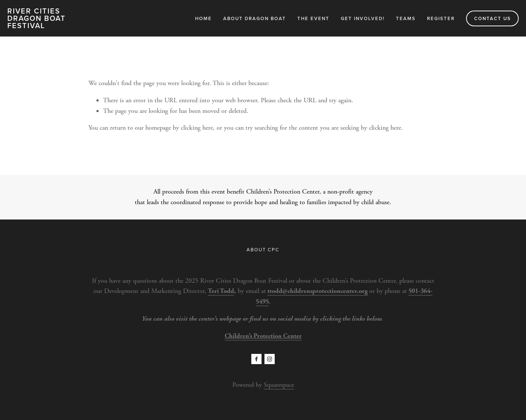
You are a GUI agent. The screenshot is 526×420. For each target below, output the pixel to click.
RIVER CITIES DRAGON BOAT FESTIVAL (37, 18)
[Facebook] (256, 359)
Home (203, 18)
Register (441, 18)
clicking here (197, 128)
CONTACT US (493, 18)
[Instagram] (270, 359)
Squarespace (279, 385)
